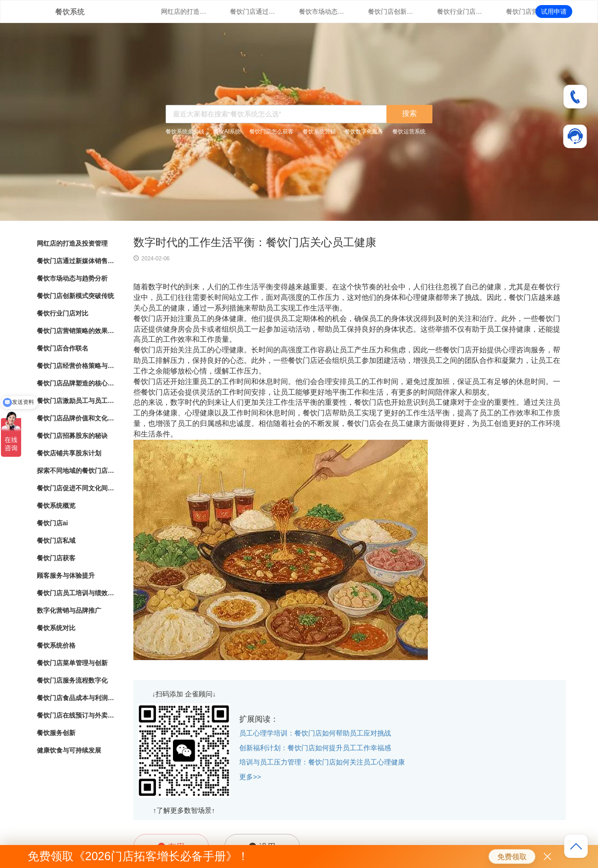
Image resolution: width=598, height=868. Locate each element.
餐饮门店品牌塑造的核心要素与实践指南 (76, 383)
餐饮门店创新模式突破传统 (391, 11)
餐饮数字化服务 (364, 132)
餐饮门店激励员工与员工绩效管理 (76, 401)
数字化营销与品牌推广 (69, 610)
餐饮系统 (70, 12)
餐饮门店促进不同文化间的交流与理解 (76, 488)
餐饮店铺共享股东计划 (69, 453)
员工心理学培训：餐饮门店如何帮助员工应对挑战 (315, 733)
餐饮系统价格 (56, 645)
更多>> (250, 777)
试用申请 (554, 11)
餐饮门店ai (52, 523)
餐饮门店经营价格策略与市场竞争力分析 (76, 366)
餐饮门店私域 (56, 540)
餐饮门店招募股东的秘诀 (72, 436)
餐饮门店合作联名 (63, 348)
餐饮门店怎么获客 (271, 132)
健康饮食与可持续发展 (69, 750)
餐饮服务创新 (56, 733)
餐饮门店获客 (56, 558)
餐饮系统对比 (56, 628)
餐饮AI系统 (227, 132)
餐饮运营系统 (409, 132)
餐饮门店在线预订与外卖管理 (76, 715)
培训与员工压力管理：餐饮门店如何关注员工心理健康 (322, 762)
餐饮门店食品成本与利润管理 (76, 698)
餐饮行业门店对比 (460, 11)
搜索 (409, 113)
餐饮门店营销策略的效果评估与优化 (529, 11)
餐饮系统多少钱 (185, 132)
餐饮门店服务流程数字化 (72, 680)
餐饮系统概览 (56, 506)
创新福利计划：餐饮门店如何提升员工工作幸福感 (315, 748)
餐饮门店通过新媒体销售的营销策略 (253, 11)
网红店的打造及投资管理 (184, 11)
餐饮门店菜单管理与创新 (72, 663)
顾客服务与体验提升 (66, 575)
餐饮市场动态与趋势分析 (322, 11)
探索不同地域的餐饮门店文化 (76, 471)
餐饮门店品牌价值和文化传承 (76, 418)
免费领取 (512, 857)
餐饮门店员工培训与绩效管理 (76, 593)
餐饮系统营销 (319, 132)
